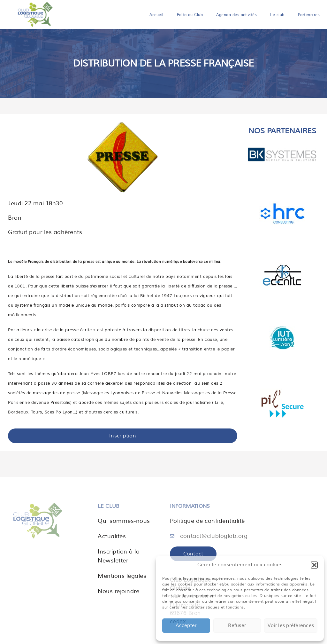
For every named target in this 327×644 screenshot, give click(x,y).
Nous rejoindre (118, 591)
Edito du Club (190, 15)
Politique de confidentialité (207, 521)
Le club (277, 15)
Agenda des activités (236, 15)
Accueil (156, 15)
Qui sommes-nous (124, 521)
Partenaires (309, 15)
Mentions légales (122, 576)
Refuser (237, 626)
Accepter (186, 626)
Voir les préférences (291, 626)
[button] (314, 565)
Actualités (112, 536)
